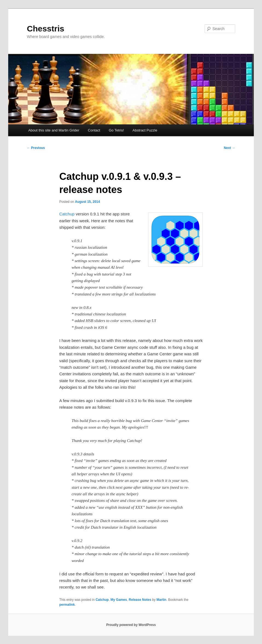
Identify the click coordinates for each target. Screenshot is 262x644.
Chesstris (46, 29)
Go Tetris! (116, 130)
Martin (161, 600)
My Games (119, 600)
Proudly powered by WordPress (131, 625)
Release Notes (140, 600)
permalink (67, 605)
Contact (94, 130)
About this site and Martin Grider (54, 130)
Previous (36, 148)
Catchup (67, 214)
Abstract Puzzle (145, 130)
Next (229, 148)
